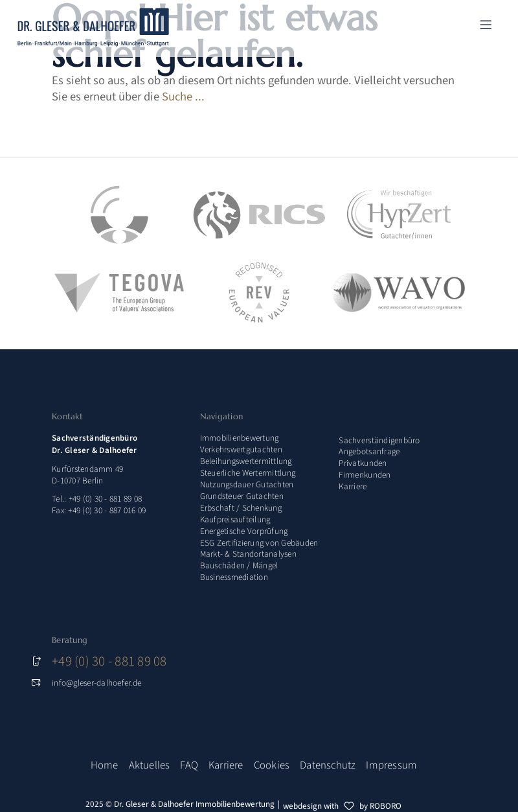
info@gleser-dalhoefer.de (96, 683)
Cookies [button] (272, 765)
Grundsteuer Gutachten (242, 496)
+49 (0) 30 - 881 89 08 (109, 661)
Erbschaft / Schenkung (241, 508)
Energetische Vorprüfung (244, 531)
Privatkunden (363, 463)
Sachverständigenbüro (379, 440)
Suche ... (183, 97)
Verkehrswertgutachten (241, 449)
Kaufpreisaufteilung (235, 519)
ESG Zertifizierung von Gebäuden (259, 543)
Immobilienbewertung (240, 438)
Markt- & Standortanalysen (248, 554)
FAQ (189, 765)
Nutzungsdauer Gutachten (247, 484)
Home (105, 765)
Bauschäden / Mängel (239, 565)
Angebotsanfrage (369, 451)
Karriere (353, 486)
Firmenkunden (365, 475)
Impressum (391, 765)
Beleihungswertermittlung (246, 461)
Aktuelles (150, 765)
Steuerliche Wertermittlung (248, 473)
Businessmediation (234, 577)
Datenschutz (328, 765)
